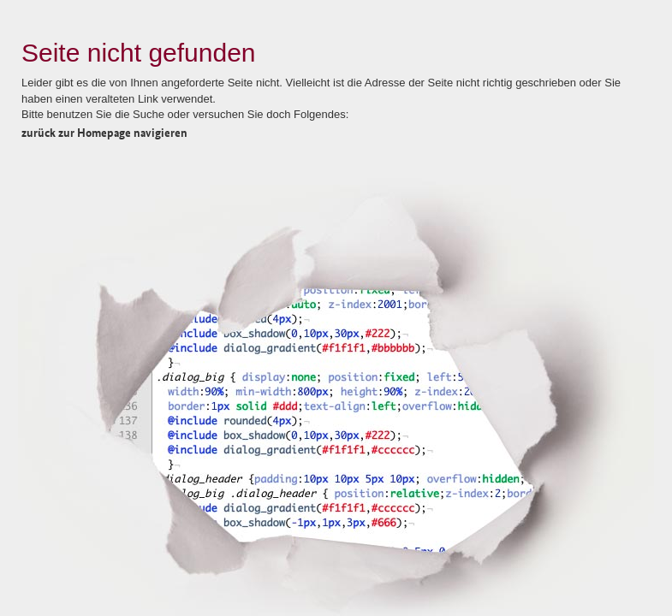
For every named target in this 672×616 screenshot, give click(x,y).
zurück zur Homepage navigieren (104, 132)
